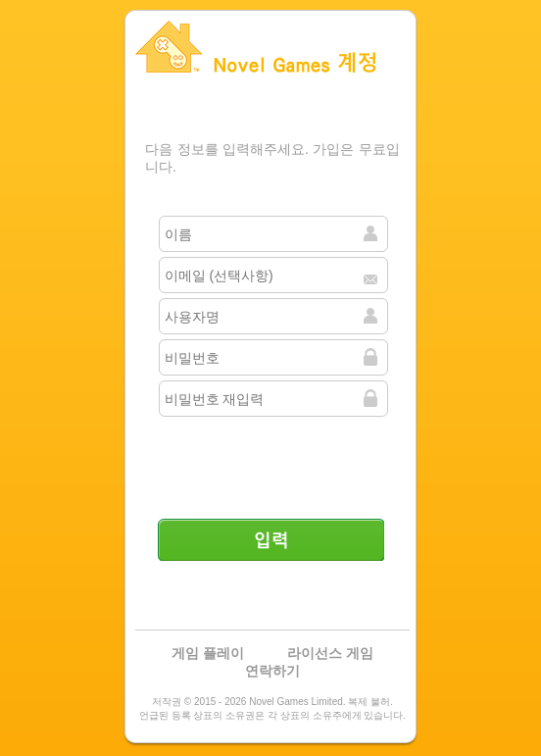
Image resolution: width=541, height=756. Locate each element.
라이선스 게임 (330, 653)
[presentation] (272, 460)
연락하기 (272, 671)
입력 (270, 539)
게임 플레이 (208, 653)
